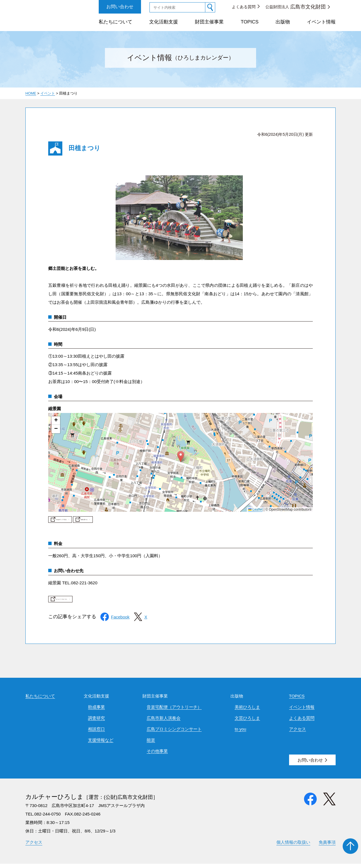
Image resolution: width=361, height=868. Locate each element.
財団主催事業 (209, 22)
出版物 (283, 22)
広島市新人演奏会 (164, 722)
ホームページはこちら (85, 603)
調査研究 (96, 722)
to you (240, 733)
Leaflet (255, 510)
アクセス (298, 733)
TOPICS (250, 22)
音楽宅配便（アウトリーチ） (174, 711)
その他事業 (157, 755)
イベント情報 (321, 22)
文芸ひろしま (247, 722)
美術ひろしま (247, 711)
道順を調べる (145, 521)
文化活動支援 (164, 22)
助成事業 (96, 711)
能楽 (151, 744)
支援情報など (101, 744)
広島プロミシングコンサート (174, 733)
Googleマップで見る (83, 521)
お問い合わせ (120, 7)
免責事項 (327, 846)
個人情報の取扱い (293, 846)
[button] (181, 457)
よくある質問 (244, 7)
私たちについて (115, 22)
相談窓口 (96, 733)
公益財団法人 (296, 7)
